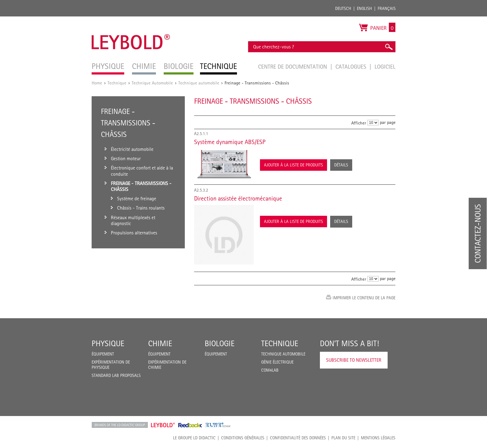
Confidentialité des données (298, 438)
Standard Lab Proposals (116, 375)
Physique (108, 343)
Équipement (103, 354)
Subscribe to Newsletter (354, 360)
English (364, 8)
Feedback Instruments (190, 425)
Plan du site (343, 438)
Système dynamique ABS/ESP (230, 142)
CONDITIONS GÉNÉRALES (243, 438)
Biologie (220, 343)
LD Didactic (120, 425)
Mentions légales (378, 438)
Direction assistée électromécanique (238, 198)
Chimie (160, 343)
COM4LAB (270, 370)
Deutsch (343, 8)
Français (387, 8)
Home (97, 83)
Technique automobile (199, 83)
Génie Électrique (277, 362)
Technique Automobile (152, 83)
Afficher (359, 123)
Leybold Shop (163, 425)
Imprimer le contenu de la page (364, 298)
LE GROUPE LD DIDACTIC (194, 438)
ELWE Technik (218, 425)
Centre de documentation (293, 66)
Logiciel (385, 66)
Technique (117, 83)
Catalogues (352, 66)
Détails (341, 165)
